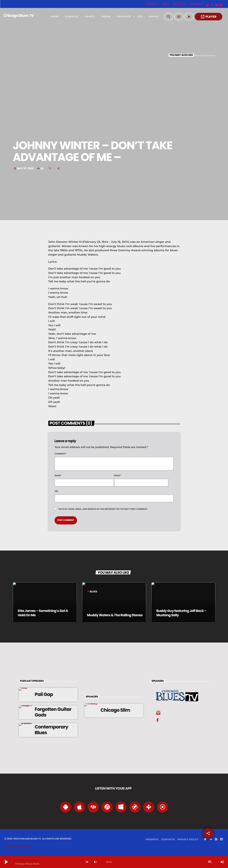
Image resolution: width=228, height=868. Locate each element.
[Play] (189, 17)
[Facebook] (221, 5)
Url (56, 491)
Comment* (61, 454)
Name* (58, 476)
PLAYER (208, 17)
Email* (118, 476)
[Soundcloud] (212, 5)
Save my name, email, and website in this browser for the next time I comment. (103, 509)
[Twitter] (208, 5)
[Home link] (17, 17)
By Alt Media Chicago (17, 846)
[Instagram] (217, 5)
